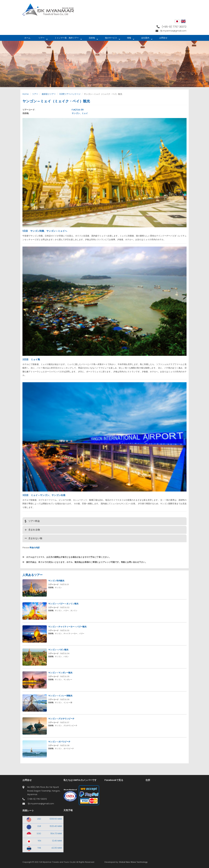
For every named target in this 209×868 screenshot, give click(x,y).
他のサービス (110, 39)
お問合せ (163, 38)
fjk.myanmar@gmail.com (173, 31)
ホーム (27, 38)
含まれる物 (34, 530)
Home (26, 94)
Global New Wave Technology (133, 862)
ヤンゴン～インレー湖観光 (60, 696)
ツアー (41, 39)
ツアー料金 (34, 521)
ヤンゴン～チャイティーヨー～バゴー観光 (67, 627)
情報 (129, 39)
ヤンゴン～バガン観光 (58, 650)
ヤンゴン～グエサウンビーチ (61, 719)
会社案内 (145, 39)
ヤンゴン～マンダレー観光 (60, 673)
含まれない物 (35, 538)
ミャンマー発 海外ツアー (66, 39)
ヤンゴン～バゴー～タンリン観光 (63, 604)
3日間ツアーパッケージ (70, 94)
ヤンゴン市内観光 (56, 581)
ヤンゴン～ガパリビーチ (59, 742)
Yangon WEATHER (84, 826)
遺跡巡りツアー (49, 94)
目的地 (91, 39)
